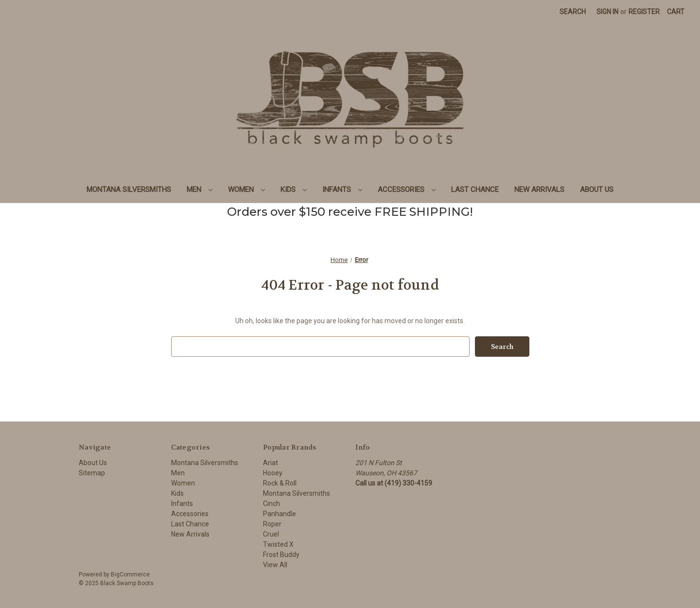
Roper (272, 524)
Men (200, 190)
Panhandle (280, 514)
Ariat (271, 463)
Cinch (271, 504)
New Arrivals (539, 190)
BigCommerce (130, 574)
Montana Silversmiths (129, 190)
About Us (597, 190)
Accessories (407, 190)
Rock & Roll (280, 483)
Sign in (607, 12)
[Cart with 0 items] (676, 12)
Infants (342, 190)
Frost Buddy (281, 555)
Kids (294, 190)
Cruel (271, 534)
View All (275, 565)
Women (246, 190)
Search (573, 12)
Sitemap (92, 473)
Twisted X (278, 544)
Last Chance (475, 190)
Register (644, 12)
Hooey (273, 473)
